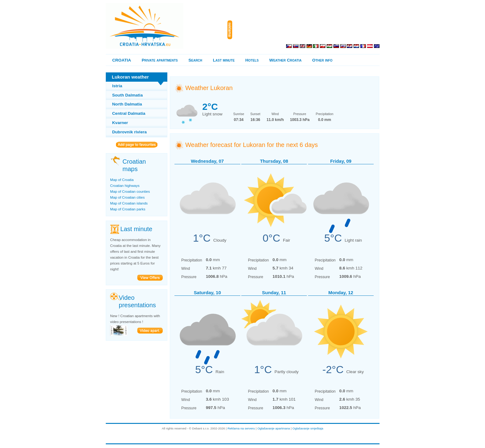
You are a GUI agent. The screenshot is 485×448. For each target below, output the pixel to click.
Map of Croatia (122, 180)
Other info (322, 60)
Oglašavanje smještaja (308, 428)
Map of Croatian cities (127, 197)
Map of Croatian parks (128, 209)
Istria (117, 86)
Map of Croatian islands (129, 203)
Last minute (224, 60)
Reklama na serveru (241, 428)
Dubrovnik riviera (130, 132)
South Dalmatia (128, 95)
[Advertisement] (307, 30)
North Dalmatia (127, 104)
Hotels (252, 60)
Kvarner (120, 123)
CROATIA (122, 60)
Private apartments (160, 60)
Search (195, 60)
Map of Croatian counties (130, 192)
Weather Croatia (285, 60)
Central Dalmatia (129, 113)
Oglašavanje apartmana (274, 428)
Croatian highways (125, 186)
